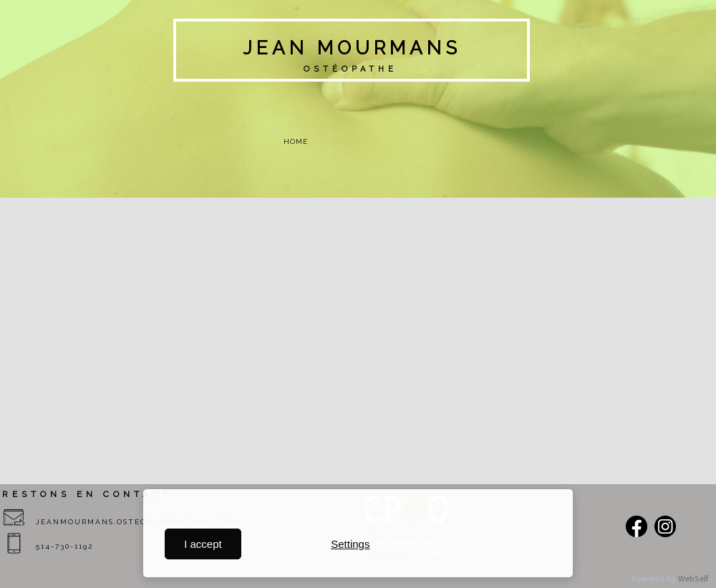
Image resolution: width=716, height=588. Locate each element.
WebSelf (693, 579)
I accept (203, 544)
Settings (350, 544)
